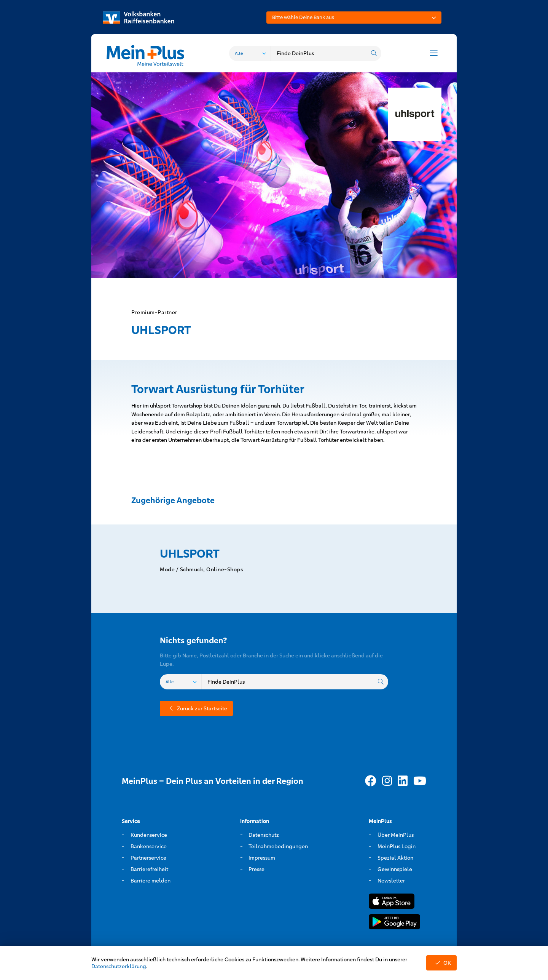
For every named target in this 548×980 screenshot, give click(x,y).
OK (441, 963)
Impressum (262, 858)
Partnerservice (148, 858)
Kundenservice (149, 835)
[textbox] (354, 18)
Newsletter (391, 881)
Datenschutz (264, 835)
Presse (256, 869)
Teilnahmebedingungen (278, 846)
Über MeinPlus (396, 835)
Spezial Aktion (395, 858)
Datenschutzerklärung (119, 966)
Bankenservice (149, 846)
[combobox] (354, 18)
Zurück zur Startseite (196, 708)
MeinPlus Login (397, 846)
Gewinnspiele (395, 869)
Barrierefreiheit (149, 869)
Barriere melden (151, 881)
